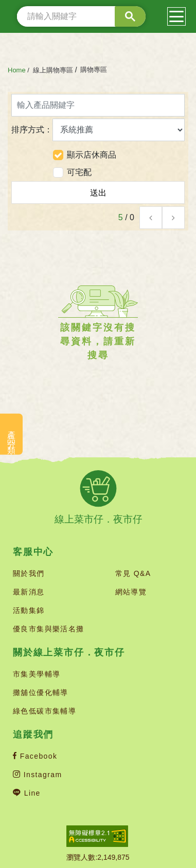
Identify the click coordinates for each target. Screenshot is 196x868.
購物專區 (94, 70)
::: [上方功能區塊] (1, 1)
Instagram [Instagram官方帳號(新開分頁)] (38, 775)
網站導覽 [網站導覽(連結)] (131, 592)
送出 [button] (98, 193)
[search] (81, 16)
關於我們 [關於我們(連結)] (29, 573)
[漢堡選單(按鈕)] (176, 16)
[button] (151, 218)
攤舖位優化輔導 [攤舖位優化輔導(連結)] (41, 692)
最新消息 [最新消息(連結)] (29, 592)
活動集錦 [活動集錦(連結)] (29, 610)
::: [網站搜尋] (14, 16)
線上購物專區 (53, 70)
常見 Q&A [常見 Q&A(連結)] (133, 573)
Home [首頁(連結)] (17, 70)
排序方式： (98, 130)
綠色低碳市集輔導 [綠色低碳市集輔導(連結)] (44, 711)
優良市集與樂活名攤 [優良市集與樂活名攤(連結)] (49, 629)
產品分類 (12, 434)
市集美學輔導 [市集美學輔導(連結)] (37, 674)
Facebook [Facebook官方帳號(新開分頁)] (35, 756)
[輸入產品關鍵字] (98, 105)
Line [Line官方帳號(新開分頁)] (27, 793)
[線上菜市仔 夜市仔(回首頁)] (98, 497)
